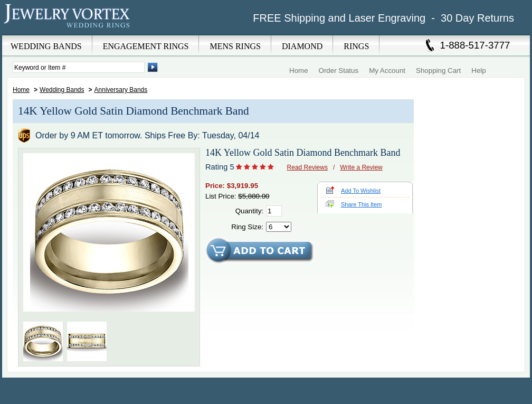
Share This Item (361, 204)
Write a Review (361, 167)
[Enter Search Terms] (79, 67)
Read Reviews (307, 167)
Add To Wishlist (361, 191)
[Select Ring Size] (279, 227)
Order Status (339, 71)
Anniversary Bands (121, 90)
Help (478, 71)
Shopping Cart (438, 71)
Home (299, 71)
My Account (387, 71)
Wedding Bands (62, 90)
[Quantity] (274, 211)
